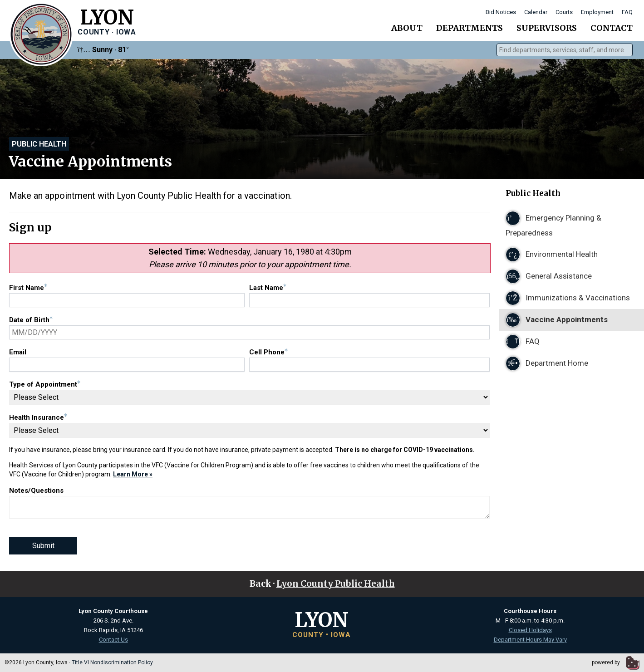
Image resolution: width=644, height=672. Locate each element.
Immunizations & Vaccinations (568, 298)
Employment (597, 12)
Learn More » (133, 474)
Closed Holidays (530, 630)
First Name (28, 288)
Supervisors (547, 28)
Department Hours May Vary (530, 640)
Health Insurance (38, 417)
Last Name (268, 288)
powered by (616, 662)
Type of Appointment (45, 384)
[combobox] (565, 50)
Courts (564, 12)
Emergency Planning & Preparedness (553, 224)
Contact (612, 28)
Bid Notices (501, 12)
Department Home (547, 363)
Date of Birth (31, 320)
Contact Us (113, 640)
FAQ (627, 12)
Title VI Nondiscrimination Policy (112, 662)
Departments (469, 28)
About (407, 28)
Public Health (39, 144)
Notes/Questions (36, 491)
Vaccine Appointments (557, 320)
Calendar (536, 12)
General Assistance (549, 276)
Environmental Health (552, 255)
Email (18, 352)
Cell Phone (268, 352)
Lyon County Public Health (336, 584)
